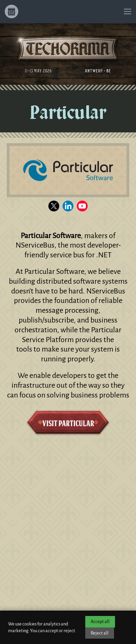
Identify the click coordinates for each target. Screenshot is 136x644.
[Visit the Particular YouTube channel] (82, 206)
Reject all (100, 633)
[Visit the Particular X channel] (54, 206)
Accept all (100, 622)
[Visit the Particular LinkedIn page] (68, 206)
